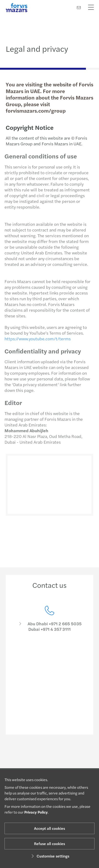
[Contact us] (79, 8)
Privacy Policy (36, 812)
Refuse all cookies (49, 844)
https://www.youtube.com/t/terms (36, 339)
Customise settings (50, 856)
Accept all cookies (49, 828)
